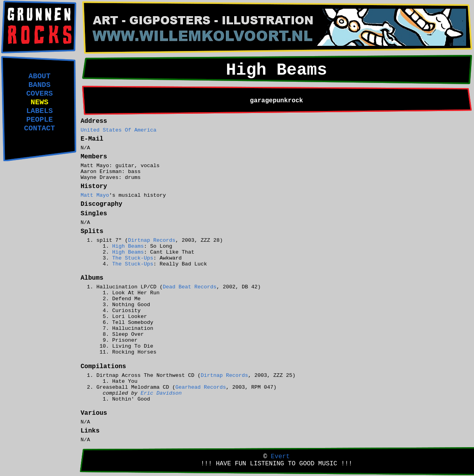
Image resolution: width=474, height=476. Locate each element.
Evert (280, 457)
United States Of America (118, 130)
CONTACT (39, 128)
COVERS (39, 94)
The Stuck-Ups (133, 258)
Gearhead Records (201, 387)
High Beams (128, 246)
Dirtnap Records (152, 240)
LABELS (39, 111)
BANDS (39, 85)
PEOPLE (39, 120)
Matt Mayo (95, 195)
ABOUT (39, 76)
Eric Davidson (161, 393)
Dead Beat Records (190, 287)
